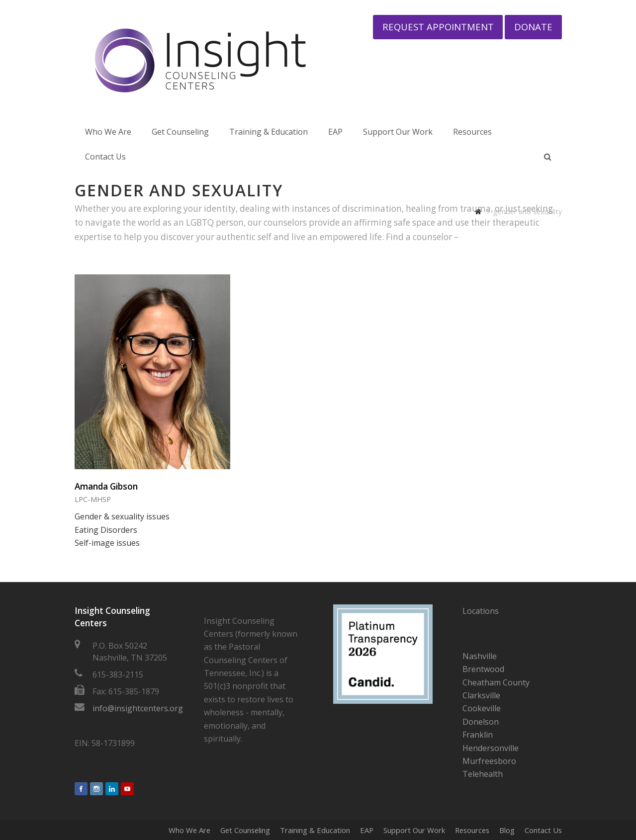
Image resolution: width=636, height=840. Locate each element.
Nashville (480, 656)
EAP (367, 830)
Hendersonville (491, 748)
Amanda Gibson (106, 486)
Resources (472, 830)
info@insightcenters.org (138, 708)
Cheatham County (496, 682)
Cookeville (482, 708)
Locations (481, 611)
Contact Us (543, 830)
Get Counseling (245, 830)
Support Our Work (414, 830)
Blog (507, 830)
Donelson (481, 722)
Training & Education (315, 830)
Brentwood (483, 669)
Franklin (478, 735)
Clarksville (481, 695)
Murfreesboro (489, 761)
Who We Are (189, 830)
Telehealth (483, 774)
